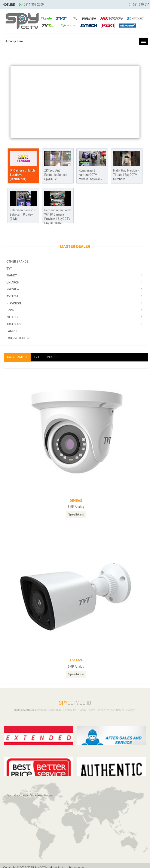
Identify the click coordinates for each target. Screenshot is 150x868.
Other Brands (17, 261)
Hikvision (14, 303)
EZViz (10, 310)
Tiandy (12, 275)
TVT (9, 269)
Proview (13, 289)
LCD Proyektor (18, 338)
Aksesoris (14, 324)
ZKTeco (12, 317)
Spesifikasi (76, 514)
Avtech (12, 296)
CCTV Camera (17, 357)
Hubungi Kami (14, 41)
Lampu (11, 331)
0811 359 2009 (34, 4)
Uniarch (13, 282)
